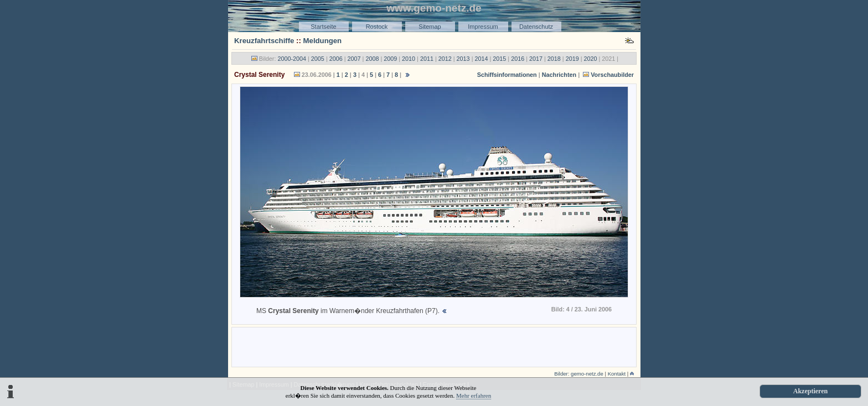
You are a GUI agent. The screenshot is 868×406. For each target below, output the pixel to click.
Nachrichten (559, 75)
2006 (336, 59)
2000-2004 (292, 59)
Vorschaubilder (612, 75)
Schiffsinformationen (507, 75)
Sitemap (430, 27)
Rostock (377, 27)
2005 (318, 59)
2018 (554, 59)
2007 (354, 59)
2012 (445, 59)
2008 (372, 59)
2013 (463, 59)
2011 (427, 59)
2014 (481, 59)
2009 (390, 59)
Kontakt (617, 374)
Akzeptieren (810, 391)
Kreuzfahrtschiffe (264, 41)
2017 (536, 59)
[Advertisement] (434, 346)
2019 (572, 59)
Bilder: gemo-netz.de (579, 374)
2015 (499, 59)
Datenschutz (536, 27)
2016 (518, 59)
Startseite (323, 27)
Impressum (483, 27)
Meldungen (323, 41)
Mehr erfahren (474, 395)
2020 (591, 59)
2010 (409, 59)
